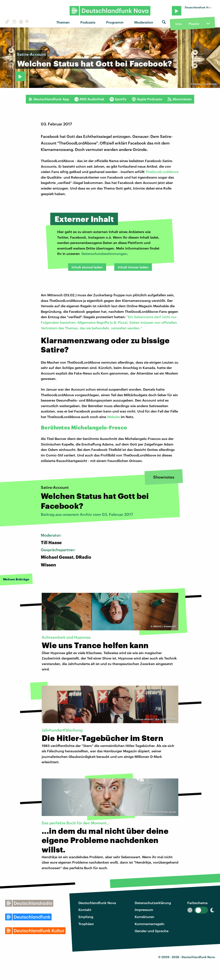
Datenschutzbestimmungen (104, 254)
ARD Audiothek (89, 99)
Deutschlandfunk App (49, 99)
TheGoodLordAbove (162, 172)
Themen (63, 22)
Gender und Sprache (152, 931)
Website (113, 417)
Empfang (86, 917)
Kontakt (85, 910)
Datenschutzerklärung (153, 903)
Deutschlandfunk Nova (97, 903)
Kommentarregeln (150, 924)
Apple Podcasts (147, 99)
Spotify (118, 99)
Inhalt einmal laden (87, 267)
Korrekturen (144, 917)
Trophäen (86, 924)
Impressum (144, 910)
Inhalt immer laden (133, 267)
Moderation (144, 22)
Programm (115, 22)
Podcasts (88, 22)
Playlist (194, 24)
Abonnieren (180, 99)
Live (179, 24)
